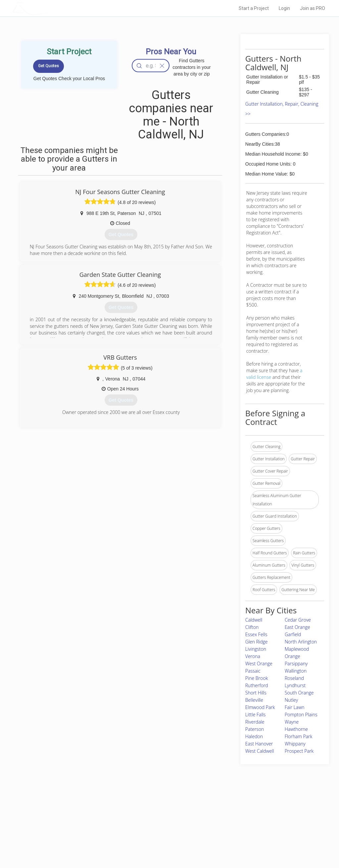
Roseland (294, 678)
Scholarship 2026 (243, 812)
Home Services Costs (82, 812)
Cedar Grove (298, 620)
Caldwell (254, 620)
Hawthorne (296, 729)
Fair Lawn (295, 707)
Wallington (296, 671)
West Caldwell (260, 751)
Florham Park (298, 736)
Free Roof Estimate (79, 834)
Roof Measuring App (154, 827)
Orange (292, 656)
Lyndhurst (295, 685)
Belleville (254, 700)
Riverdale (255, 722)
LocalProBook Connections (252, 834)
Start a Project (254, 8)
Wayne (292, 722)
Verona (253, 656)
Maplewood (297, 649)
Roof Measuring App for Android (164, 842)
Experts (142, 819)
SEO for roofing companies (252, 842)
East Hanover (259, 744)
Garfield (293, 634)
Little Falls (256, 715)
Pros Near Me (74, 819)
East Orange (297, 627)
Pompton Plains (301, 715)
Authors (235, 827)
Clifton (252, 627)
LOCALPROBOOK (51, 8)
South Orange (299, 693)
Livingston (256, 649)
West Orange (259, 664)
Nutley (291, 700)
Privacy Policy (240, 819)
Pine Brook (257, 678)
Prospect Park (299, 751)
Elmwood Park (260, 707)
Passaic (253, 671)
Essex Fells (256, 634)
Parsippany (296, 664)
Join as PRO (313, 8)
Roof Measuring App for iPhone (164, 834)
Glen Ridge (257, 642)
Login (284, 8)
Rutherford (257, 685)
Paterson (255, 729)
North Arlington (301, 642)
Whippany (295, 744)
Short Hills (256, 693)
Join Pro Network (151, 812)
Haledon (254, 736)
